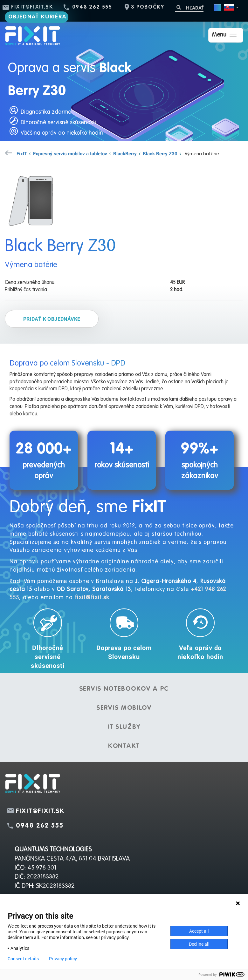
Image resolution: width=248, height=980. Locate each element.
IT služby (124, 727)
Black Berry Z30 (160, 153)
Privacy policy (63, 959)
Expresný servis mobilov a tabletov (70, 153)
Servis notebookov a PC (124, 689)
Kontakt (124, 746)
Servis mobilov (124, 708)
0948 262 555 (92, 7)
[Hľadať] (189, 8)
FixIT (22, 153)
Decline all (199, 944)
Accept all (199, 931)
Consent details (23, 959)
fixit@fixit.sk (32, 7)
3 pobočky (148, 7)
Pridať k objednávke (52, 319)
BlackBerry (125, 153)
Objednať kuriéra (38, 17)
